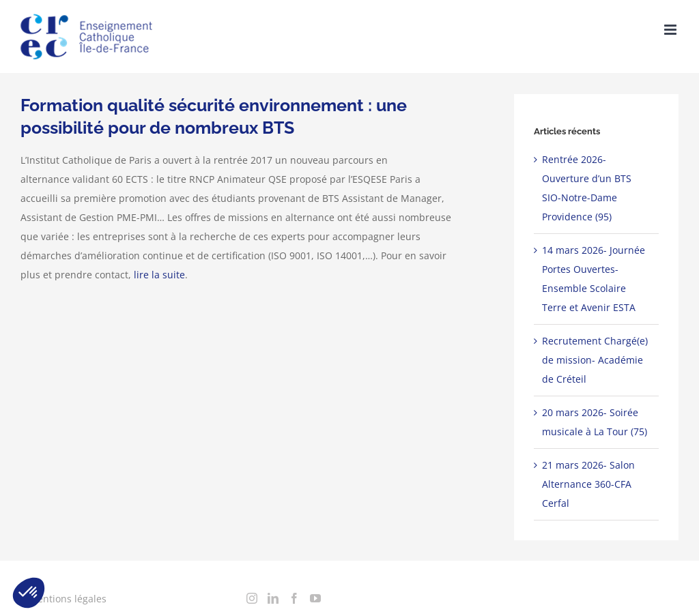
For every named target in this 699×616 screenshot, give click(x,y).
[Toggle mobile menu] (671, 30)
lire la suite (159, 275)
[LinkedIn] (273, 598)
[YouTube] (315, 598)
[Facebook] (294, 598)
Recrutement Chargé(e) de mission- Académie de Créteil (595, 360)
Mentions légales (68, 599)
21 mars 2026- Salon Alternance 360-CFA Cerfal (588, 484)
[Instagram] (252, 598)
